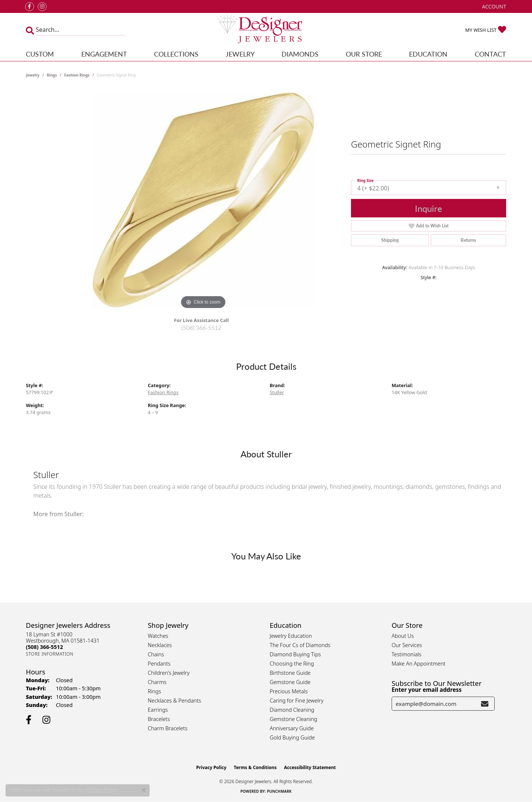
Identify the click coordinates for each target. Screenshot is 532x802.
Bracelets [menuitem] (159, 719)
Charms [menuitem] (157, 682)
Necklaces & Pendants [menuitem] (174, 701)
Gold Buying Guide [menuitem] (292, 737)
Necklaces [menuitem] (160, 645)
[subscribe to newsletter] (485, 704)
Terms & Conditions (255, 767)
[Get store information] (50, 654)
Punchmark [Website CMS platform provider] (279, 791)
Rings (52, 75)
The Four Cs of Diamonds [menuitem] (300, 645)
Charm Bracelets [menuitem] (168, 728)
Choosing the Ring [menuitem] (292, 664)
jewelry (33, 75)
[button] (493, 6)
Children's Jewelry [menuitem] (169, 673)
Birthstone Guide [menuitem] (290, 673)
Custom (40, 54)
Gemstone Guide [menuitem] (290, 682)
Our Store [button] (364, 54)
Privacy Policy (211, 767)
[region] (203, 200)
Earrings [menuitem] (158, 710)
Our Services (407, 645)
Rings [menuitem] (154, 691)
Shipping (390, 240)
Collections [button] (176, 54)
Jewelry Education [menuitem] (291, 636)
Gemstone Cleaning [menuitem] (294, 719)
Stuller (277, 392)
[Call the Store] (44, 647)
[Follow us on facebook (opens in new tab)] (30, 7)
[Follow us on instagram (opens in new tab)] (42, 7)
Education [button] (428, 54)
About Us (403, 636)
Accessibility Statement (310, 767)
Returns (468, 240)
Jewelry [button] (240, 54)
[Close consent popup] (144, 790)
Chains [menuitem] (156, 654)
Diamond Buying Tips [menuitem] (295, 654)
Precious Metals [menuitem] (289, 691)
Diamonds (300, 54)
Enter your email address (427, 690)
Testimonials (407, 654)
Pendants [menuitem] (159, 664)
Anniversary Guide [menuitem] (292, 728)
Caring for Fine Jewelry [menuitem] (296, 701)
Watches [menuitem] (158, 636)
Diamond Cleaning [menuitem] (292, 710)
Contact (490, 54)
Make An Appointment (419, 664)
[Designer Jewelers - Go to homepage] (266, 30)
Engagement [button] (104, 54)
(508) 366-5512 (201, 327)
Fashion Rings (77, 75)
